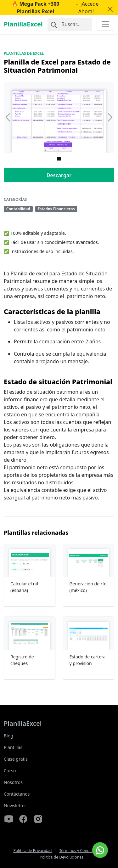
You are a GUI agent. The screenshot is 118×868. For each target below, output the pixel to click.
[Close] (110, 9)
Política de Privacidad (32, 851)
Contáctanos (17, 794)
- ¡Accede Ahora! (50, 8)
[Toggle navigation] (105, 24)
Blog (8, 736)
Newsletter (15, 806)
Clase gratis (16, 759)
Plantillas (13, 747)
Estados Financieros (56, 209)
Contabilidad (18, 209)
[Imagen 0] (59, 159)
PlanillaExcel (23, 24)
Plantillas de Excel (24, 53)
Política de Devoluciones (62, 857)
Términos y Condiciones (81, 851)
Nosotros (13, 782)
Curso (10, 771)
